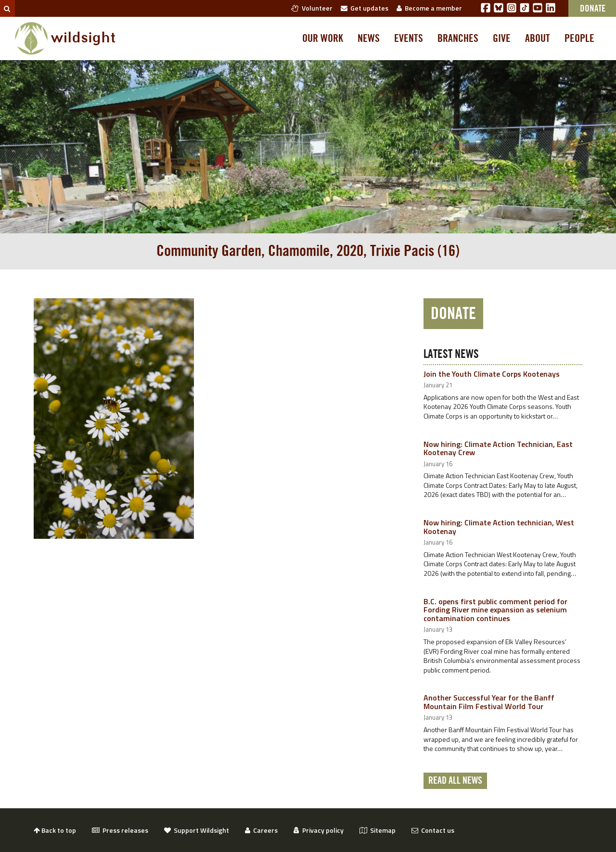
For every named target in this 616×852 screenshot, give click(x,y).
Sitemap (378, 830)
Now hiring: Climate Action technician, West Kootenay (499, 527)
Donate (453, 314)
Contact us (433, 830)
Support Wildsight (197, 830)
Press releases (120, 830)
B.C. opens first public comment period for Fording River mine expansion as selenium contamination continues (495, 610)
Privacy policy (319, 830)
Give (502, 38)
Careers (261, 830)
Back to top (55, 830)
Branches (458, 38)
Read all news (455, 781)
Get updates (365, 8)
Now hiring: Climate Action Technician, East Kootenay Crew (498, 448)
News (369, 38)
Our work (323, 38)
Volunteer (312, 8)
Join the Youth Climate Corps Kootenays (492, 374)
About (538, 38)
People (579, 38)
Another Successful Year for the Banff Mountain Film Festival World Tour (489, 702)
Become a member (429, 8)
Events (409, 38)
